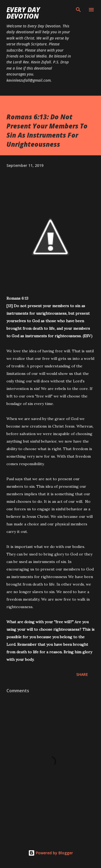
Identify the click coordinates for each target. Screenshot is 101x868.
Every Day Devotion (23, 13)
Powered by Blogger (51, 853)
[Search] (78, 10)
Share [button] (82, 674)
